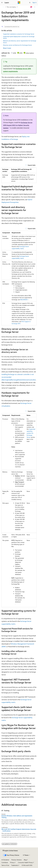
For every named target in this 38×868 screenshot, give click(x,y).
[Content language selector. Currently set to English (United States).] (10, 851)
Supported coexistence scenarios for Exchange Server (19, 34)
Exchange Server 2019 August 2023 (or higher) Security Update (18, 125)
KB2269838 (24, 300)
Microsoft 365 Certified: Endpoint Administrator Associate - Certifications (19, 830)
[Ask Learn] (31, 7)
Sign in (34, 2)
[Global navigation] (2, 3)
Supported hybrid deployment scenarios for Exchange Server (19, 37)
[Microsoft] (19, 3)
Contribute (5, 862)
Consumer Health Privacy (25, 862)
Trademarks (15, 865)
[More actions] (35, 7)
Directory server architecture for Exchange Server (17, 45)
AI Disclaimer (5, 860)
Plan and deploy (11, 7)
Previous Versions (17, 860)
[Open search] (30, 3)
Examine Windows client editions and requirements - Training (17, 817)
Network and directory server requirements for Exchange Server (20, 42)
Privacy (12, 862)
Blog (25, 860)
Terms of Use (5, 865)
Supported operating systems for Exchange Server (31, 433)
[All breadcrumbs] (3, 7)
